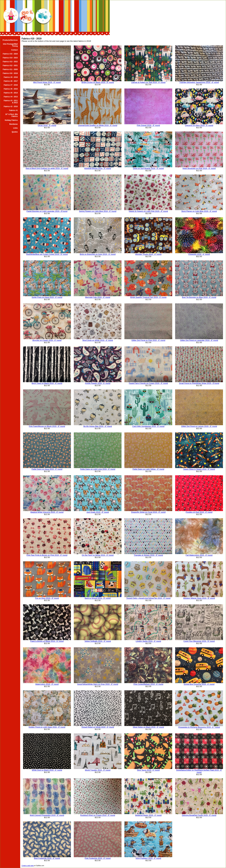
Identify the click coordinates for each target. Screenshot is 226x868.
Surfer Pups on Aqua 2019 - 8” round (47, 297)
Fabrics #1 (13, 110)
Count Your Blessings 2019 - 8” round (199, 641)
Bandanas (13, 124)
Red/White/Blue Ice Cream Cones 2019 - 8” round (47, 254)
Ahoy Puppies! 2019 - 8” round (148, 858)
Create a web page (28, 866)
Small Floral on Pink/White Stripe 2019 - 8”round (199, 383)
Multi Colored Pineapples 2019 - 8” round (47, 815)
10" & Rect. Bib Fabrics (11, 115)
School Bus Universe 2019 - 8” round (199, 684)
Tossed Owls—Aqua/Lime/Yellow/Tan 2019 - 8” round (148, 598)
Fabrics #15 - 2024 (10, 54)
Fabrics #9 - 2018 (11, 77)
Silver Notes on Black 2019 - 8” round (148, 727)
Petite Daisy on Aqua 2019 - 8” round (47, 469)
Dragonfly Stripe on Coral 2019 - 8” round (148, 512)
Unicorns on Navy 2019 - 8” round (199, 125)
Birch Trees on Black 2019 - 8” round (47, 383)
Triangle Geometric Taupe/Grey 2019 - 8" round (199, 82)
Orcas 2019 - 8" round (47, 125)
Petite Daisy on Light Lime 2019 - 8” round (98, 469)
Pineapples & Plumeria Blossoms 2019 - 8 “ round (199, 727)
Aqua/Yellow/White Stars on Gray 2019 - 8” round (98, 684)
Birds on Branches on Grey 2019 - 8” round (98, 254)
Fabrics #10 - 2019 (10, 73)
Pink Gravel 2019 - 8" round (148, 125)
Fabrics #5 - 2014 (11, 93)
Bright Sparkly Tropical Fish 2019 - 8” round (148, 297)
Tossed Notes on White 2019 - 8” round (98, 727)
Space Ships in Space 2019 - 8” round (199, 469)
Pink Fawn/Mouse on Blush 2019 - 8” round (47, 426)
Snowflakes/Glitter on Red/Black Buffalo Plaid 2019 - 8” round (199, 771)
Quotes (15, 132)
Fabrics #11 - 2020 (10, 69)
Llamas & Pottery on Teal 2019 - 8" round (148, 82)
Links (15, 128)
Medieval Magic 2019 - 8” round (148, 815)
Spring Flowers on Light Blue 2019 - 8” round (98, 211)
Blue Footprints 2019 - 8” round (47, 858)
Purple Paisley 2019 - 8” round (98, 383)
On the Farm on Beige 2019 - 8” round (98, 555)
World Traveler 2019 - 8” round (98, 770)
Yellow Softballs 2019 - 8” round (98, 641)
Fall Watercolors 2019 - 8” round (199, 555)
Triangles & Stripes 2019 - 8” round (148, 555)
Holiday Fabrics (11, 120)
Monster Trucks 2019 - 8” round (148, 254)
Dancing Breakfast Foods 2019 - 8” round (199, 815)
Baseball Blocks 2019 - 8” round (98, 168)
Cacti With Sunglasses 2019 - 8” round (148, 426)
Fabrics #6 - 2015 (11, 89)
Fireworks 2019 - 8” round (199, 254)
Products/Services (10, 40)
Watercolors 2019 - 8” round (47, 684)
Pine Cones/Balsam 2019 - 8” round (148, 684)
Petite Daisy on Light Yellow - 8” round (148, 469)
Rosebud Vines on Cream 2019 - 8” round (98, 815)
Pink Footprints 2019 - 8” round (98, 858)
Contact (14, 50)
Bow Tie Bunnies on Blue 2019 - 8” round (199, 297)
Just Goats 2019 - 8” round (98, 512)
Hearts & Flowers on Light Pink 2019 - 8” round (148, 211)
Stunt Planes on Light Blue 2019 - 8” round (199, 211)
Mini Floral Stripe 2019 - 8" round (47, 82)
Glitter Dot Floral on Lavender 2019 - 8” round (199, 340)
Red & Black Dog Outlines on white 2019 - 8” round (47, 168)
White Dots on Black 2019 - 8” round (47, 770)
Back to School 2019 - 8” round (98, 598)
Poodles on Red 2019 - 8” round (199, 512)
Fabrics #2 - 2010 (11, 107)
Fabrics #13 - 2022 (10, 62)
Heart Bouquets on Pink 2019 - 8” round (199, 168)
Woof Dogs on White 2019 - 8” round (98, 340)
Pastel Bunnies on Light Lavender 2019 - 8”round (47, 211)
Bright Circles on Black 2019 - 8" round (98, 82)
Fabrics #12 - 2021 (10, 66)
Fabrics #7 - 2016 (11, 85)
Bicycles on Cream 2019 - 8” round (47, 340)
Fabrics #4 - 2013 (11, 97)
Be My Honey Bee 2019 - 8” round (98, 426)
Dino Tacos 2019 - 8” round (148, 770)
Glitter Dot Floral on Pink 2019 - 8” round (148, 340)
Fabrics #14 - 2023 (10, 58)
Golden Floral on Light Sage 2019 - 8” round (47, 727)
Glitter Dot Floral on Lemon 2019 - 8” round (199, 426)
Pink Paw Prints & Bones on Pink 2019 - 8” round (47, 555)
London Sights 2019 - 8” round (148, 641)
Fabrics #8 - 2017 (11, 81)
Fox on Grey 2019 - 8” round (47, 598)
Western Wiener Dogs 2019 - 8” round (199, 598)
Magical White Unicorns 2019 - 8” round (47, 512)
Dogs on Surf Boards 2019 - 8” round (148, 168)
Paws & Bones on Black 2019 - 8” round (47, 641)
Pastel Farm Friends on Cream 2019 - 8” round (148, 383)
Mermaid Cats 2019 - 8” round (98, 297)
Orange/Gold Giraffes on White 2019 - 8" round (98, 125)
